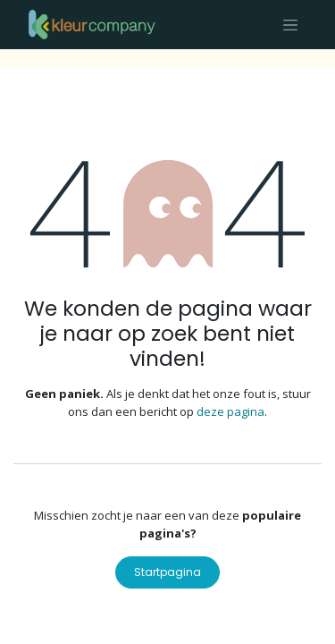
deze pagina (230, 411)
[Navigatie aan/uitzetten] (290, 25)
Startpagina (167, 572)
